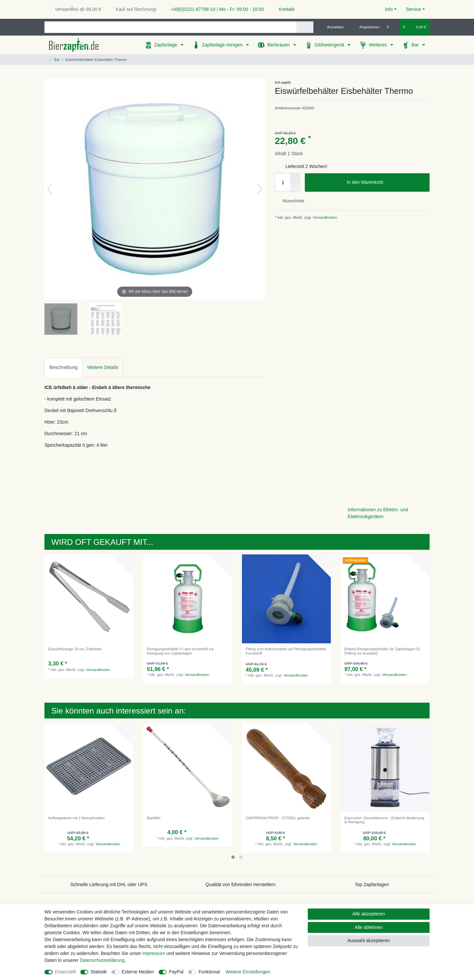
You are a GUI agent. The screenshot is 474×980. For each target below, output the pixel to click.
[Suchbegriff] (170, 27)
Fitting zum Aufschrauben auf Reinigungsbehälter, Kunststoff (286, 651)
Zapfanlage (166, 45)
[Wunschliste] (391, 27)
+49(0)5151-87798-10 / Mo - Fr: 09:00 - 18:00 (215, 9)
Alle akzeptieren (369, 914)
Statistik (99, 972)
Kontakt (284, 9)
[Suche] (305, 27)
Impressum (154, 953)
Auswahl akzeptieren (369, 940)
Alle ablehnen (369, 927)
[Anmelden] (333, 27)
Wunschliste (291, 201)
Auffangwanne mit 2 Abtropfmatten (76, 818)
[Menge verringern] (295, 187)
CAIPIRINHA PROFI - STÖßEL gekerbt (277, 818)
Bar (416, 45)
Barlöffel (154, 818)
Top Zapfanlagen (372, 884)
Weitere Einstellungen (248, 972)
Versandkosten (324, 217)
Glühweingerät (330, 45)
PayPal (176, 972)
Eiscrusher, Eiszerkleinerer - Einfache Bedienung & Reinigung (384, 820)
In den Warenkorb (386, 182)
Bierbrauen (279, 45)
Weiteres (378, 45)
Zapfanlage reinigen (223, 45)
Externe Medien (138, 972)
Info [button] (389, 9)
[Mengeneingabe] (283, 182)
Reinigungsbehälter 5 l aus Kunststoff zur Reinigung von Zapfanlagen (180, 651)
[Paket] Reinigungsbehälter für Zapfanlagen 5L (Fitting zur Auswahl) (382, 651)
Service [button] (414, 9)
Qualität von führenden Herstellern (240, 884)
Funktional (209, 972)
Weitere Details (103, 367)
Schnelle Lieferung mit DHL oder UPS (109, 884)
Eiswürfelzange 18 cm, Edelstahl (75, 649)
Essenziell (65, 972)
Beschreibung (64, 367)
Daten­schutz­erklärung (102, 960)
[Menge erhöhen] (295, 178)
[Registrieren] (366, 27)
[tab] (64, 367)
